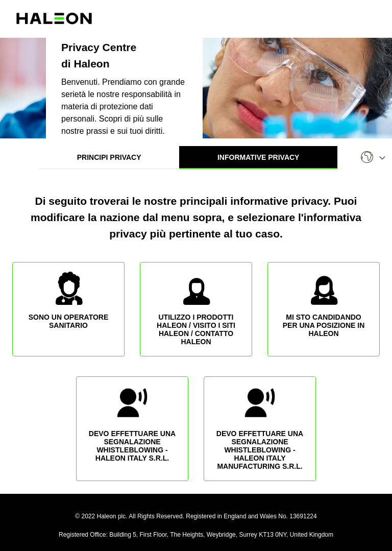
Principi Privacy (109, 157)
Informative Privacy (259, 157)
